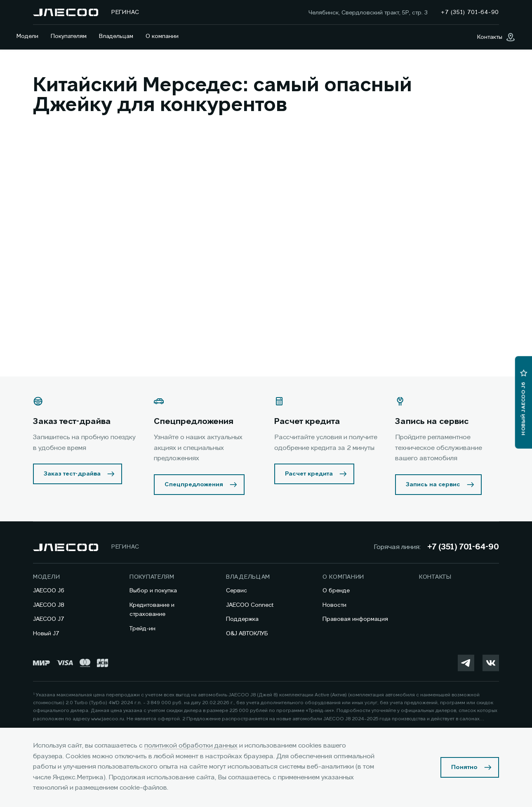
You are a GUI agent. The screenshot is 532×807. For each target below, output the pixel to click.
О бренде (336, 591)
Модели (27, 36)
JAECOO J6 (49, 591)
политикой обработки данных (191, 746)
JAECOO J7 (49, 619)
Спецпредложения (194, 485)
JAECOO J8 (49, 605)
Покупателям (69, 36)
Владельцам (116, 36)
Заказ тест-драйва (72, 474)
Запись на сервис (433, 485)
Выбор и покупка (153, 591)
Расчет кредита (309, 474)
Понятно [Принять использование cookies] (464, 767)
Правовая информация (355, 619)
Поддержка (242, 619)
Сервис (237, 591)
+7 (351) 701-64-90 (463, 547)
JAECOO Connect (250, 605)
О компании (162, 36)
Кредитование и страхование (152, 610)
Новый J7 (46, 634)
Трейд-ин (142, 629)
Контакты (435, 577)
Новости (334, 605)
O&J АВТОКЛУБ (247, 634)
